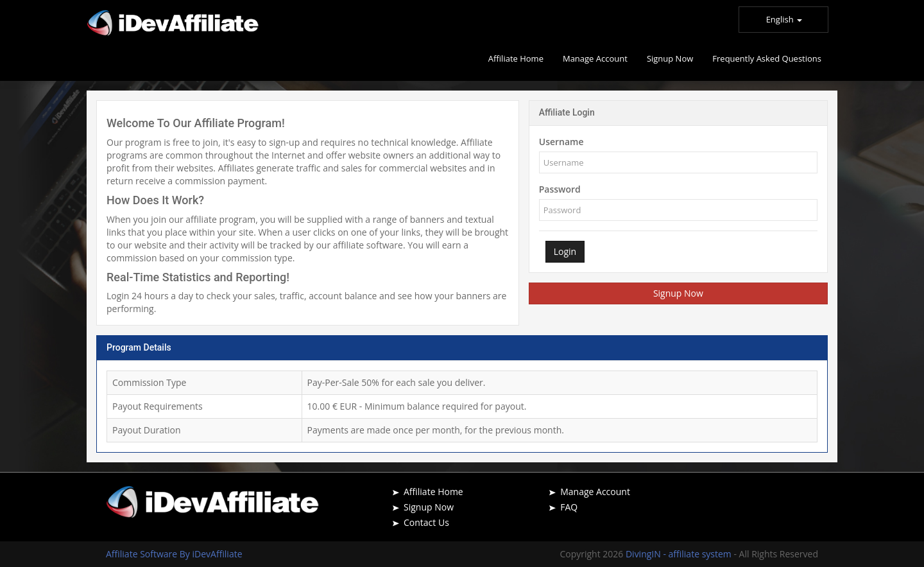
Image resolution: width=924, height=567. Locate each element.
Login (565, 251)
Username (561, 142)
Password (560, 189)
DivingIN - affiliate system (680, 554)
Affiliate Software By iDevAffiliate (174, 554)
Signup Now (678, 293)
